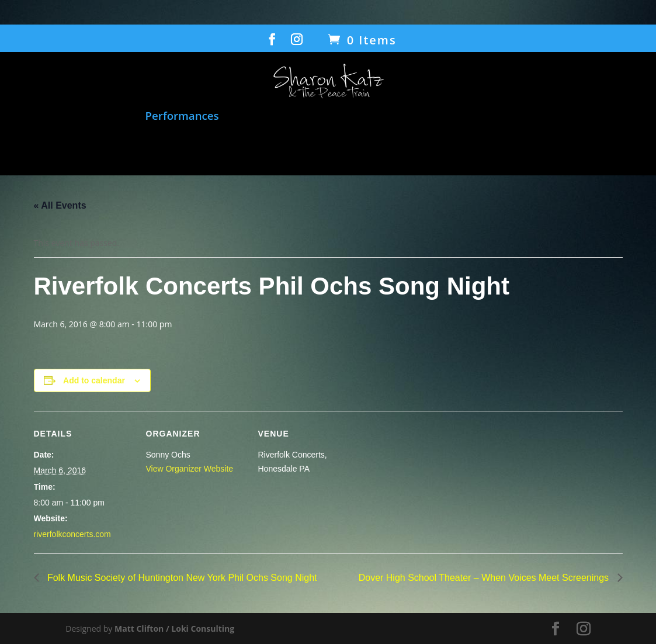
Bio (251, 149)
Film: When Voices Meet (296, 117)
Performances (182, 117)
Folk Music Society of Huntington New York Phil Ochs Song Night (181, 578)
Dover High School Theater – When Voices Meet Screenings (485, 578)
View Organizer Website (190, 469)
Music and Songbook (76, 117)
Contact (391, 149)
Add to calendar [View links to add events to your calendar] (94, 380)
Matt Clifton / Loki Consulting (174, 629)
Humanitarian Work (437, 117)
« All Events (60, 205)
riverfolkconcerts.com (72, 534)
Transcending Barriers (562, 117)
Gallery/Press (309, 149)
